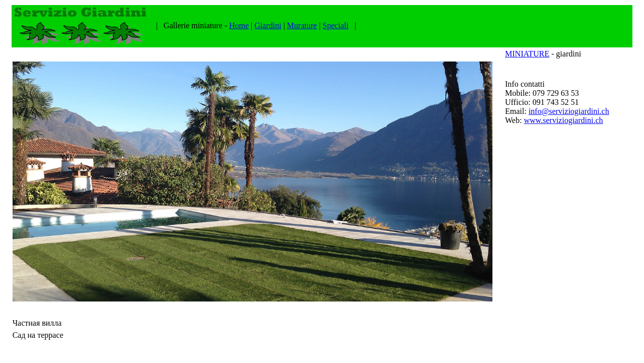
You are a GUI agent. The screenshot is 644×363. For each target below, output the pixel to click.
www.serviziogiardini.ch (563, 120)
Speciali (336, 25)
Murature (302, 25)
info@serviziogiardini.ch (569, 111)
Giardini (268, 25)
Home (239, 25)
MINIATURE (527, 54)
